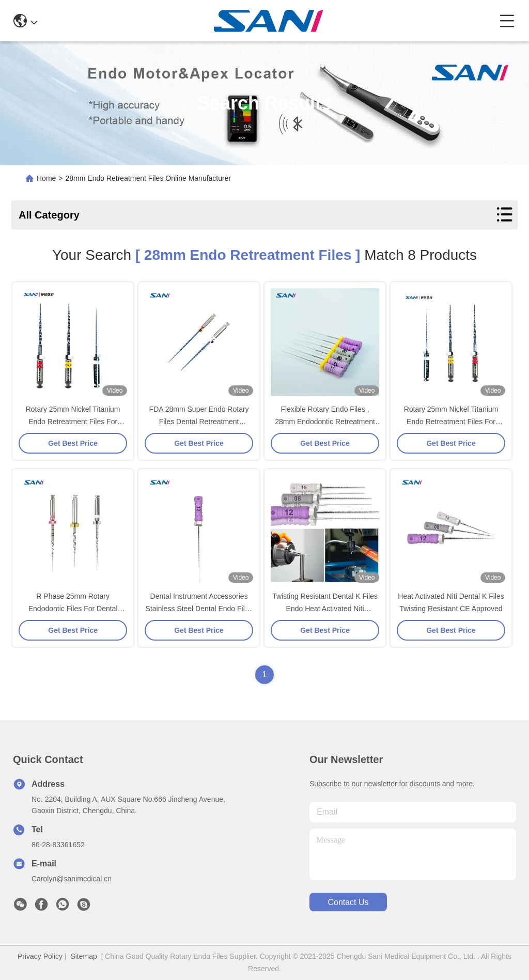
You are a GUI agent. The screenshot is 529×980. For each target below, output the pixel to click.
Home (46, 178)
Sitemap (83, 956)
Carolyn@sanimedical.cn (72, 879)
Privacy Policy (40, 956)
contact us (348, 902)
